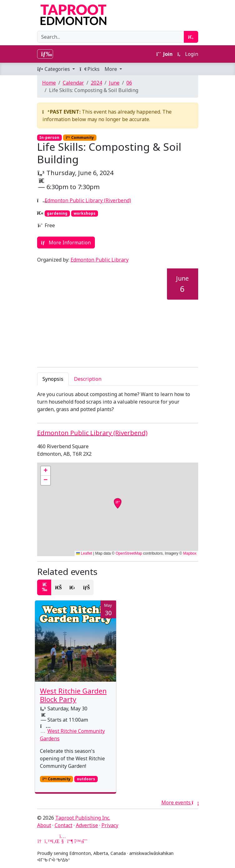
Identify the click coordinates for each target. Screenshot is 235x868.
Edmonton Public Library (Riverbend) (88, 200)
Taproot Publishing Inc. (83, 818)
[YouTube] (63, 841)
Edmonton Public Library (100, 260)
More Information (66, 243)
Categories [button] (54, 69)
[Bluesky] (78, 841)
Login (188, 54)
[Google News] (40, 841)
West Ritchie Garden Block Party (73, 695)
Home (49, 83)
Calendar (73, 83)
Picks (90, 69)
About (44, 825)
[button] (46, 471)
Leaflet (84, 553)
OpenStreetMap (129, 553)
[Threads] (85, 841)
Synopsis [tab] (53, 379)
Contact (64, 825)
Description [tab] (88, 379)
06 (129, 83)
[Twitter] (48, 841)
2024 (96, 83)
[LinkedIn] (55, 841)
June (114, 83)
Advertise (87, 825)
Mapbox (190, 553)
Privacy (110, 825)
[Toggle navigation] (45, 54)
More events (180, 802)
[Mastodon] (70, 841)
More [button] (111, 69)
